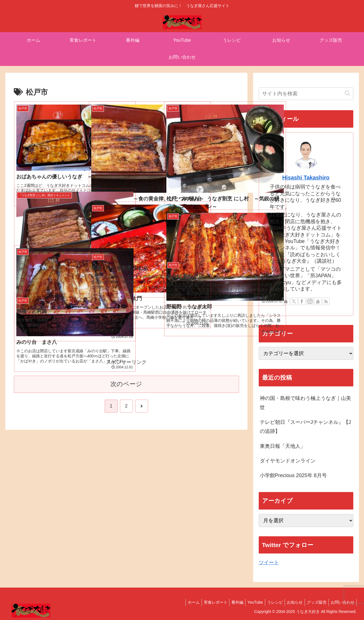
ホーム (180, 602)
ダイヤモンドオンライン (288, 461)
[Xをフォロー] (294, 301)
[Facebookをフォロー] (302, 301)
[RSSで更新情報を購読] (326, 301)
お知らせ (291, 602)
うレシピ (269, 602)
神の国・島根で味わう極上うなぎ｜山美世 (305, 403)
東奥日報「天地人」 (283, 446)
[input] (306, 94)
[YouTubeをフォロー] (318, 301)
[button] (347, 93)
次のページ (126, 384)
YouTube (247, 602)
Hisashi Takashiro (306, 178)
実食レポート (204, 602)
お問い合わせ (342, 602)
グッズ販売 (314, 602)
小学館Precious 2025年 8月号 (293, 475)
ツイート (269, 563)
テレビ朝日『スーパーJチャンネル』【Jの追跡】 (305, 427)
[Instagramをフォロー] (310, 301)
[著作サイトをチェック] (286, 301)
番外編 (227, 602)
